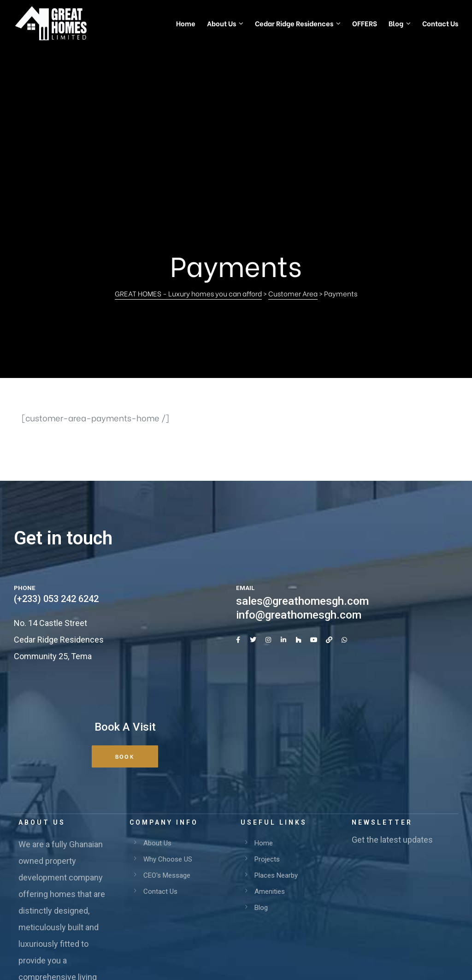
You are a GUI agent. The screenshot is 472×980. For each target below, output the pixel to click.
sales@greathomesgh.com (302, 463)
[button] (125, 618)
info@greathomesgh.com (299, 477)
